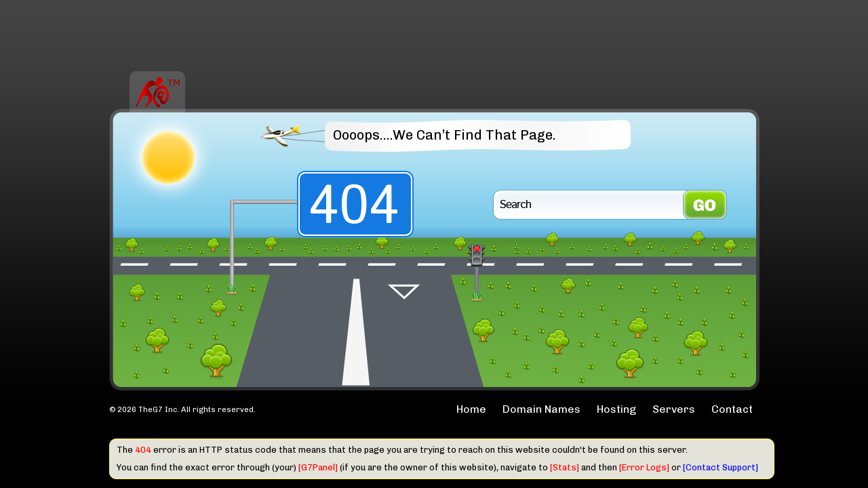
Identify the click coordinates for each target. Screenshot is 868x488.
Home (471, 409)
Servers (674, 409)
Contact (732, 409)
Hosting (616, 409)
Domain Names (541, 409)
